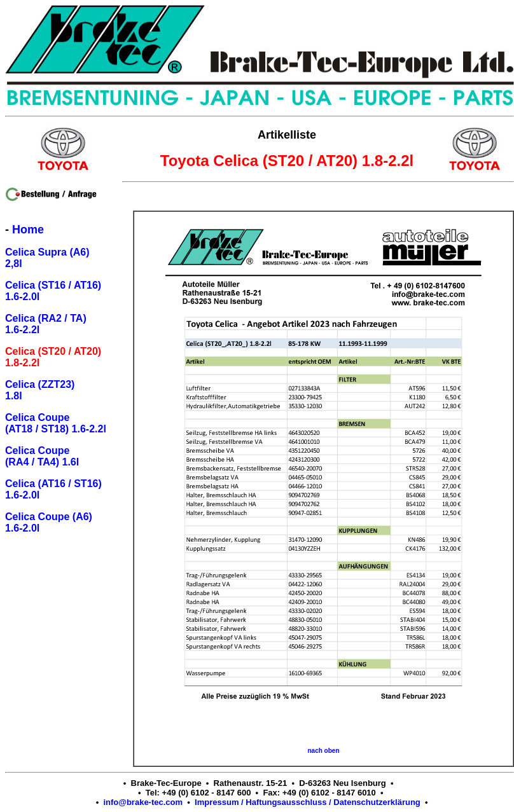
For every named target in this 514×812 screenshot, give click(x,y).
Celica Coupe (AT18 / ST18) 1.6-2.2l (56, 423)
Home (28, 230)
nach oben (323, 751)
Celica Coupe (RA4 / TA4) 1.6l (42, 456)
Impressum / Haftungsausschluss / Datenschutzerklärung (308, 802)
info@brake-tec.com (143, 802)
